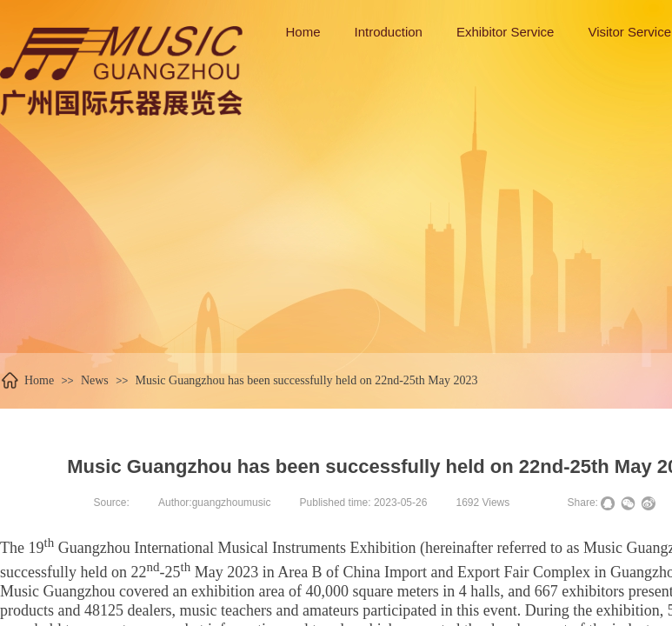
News (95, 380)
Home (39, 380)
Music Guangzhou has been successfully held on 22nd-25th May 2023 (307, 380)
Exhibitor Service (506, 32)
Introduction (389, 32)
